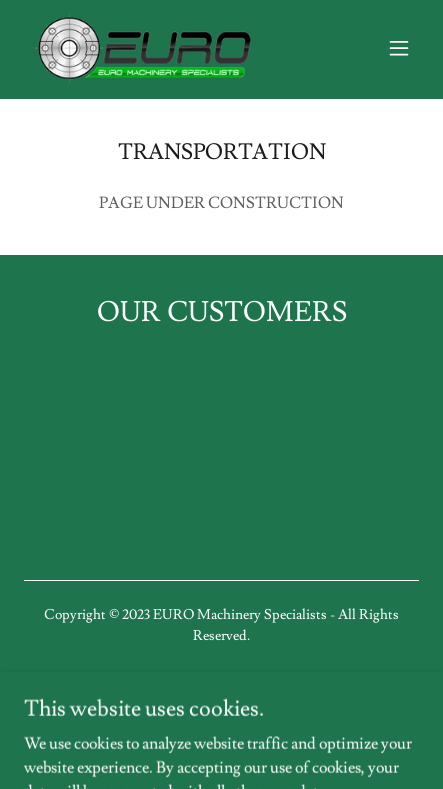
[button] (399, 48)
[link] (144, 48)
